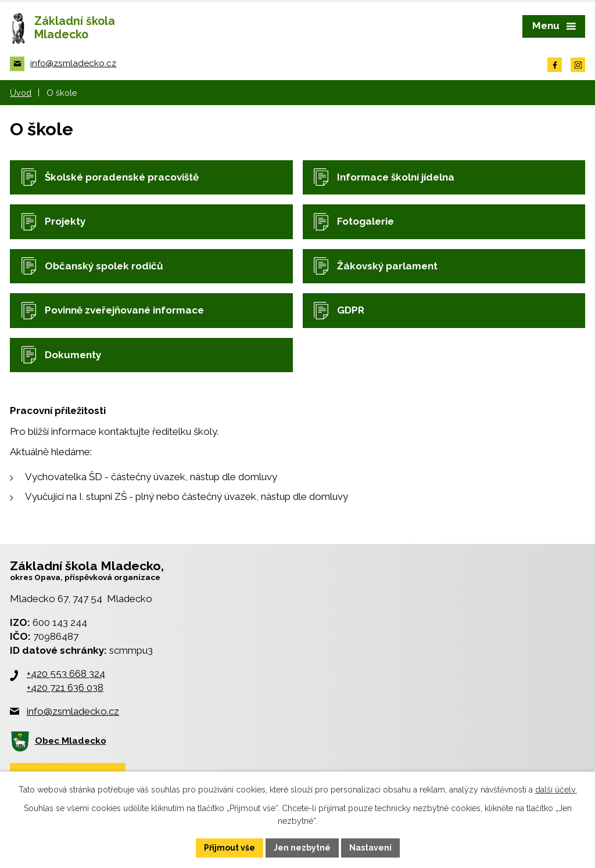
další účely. (556, 790)
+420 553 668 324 (66, 673)
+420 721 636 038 (65, 687)
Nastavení (370, 848)
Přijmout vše (230, 848)
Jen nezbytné (302, 848)
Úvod (21, 93)
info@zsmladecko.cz (73, 711)
